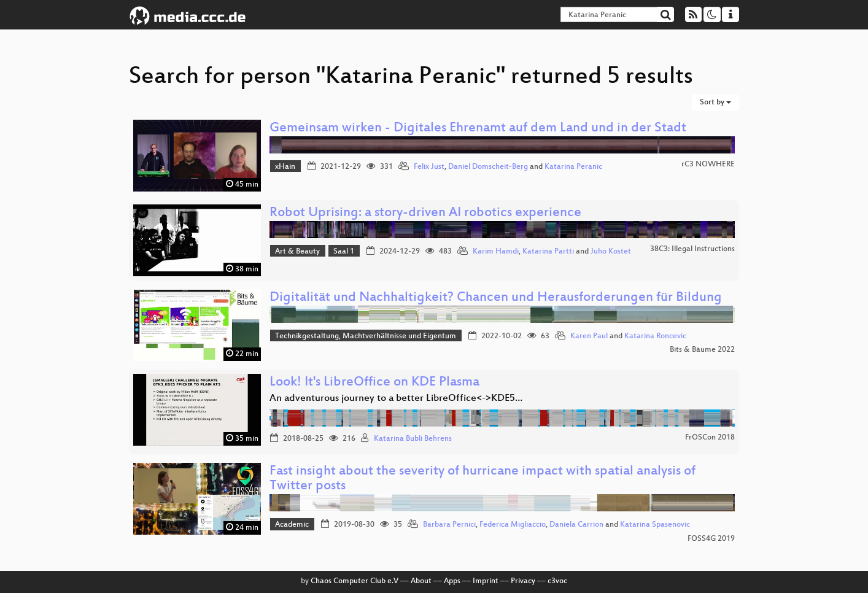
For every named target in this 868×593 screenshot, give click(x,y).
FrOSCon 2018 (710, 438)
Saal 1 (344, 252)
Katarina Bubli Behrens (413, 439)
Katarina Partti (548, 252)
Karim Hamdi (496, 252)
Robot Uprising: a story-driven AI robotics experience (425, 213)
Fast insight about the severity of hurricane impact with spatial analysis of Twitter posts (482, 479)
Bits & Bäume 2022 (702, 350)
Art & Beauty (297, 252)
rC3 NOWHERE (708, 165)
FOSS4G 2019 (711, 539)
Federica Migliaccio (513, 525)
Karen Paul (589, 336)
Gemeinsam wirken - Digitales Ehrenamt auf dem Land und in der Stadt (478, 129)
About (421, 581)
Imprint (486, 581)
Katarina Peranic (573, 167)
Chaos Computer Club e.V (355, 581)
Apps (452, 581)
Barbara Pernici (449, 525)
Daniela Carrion (576, 525)
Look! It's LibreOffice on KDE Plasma (374, 383)
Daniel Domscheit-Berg (488, 167)
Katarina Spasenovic (655, 525)
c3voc (557, 581)
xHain (285, 167)
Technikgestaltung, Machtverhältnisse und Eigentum (366, 336)
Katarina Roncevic (655, 336)
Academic (292, 525)
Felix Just (429, 167)
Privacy (523, 581)
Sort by (715, 103)
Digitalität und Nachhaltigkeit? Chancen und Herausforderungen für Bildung (496, 298)
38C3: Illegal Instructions (692, 249)
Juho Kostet (611, 252)
